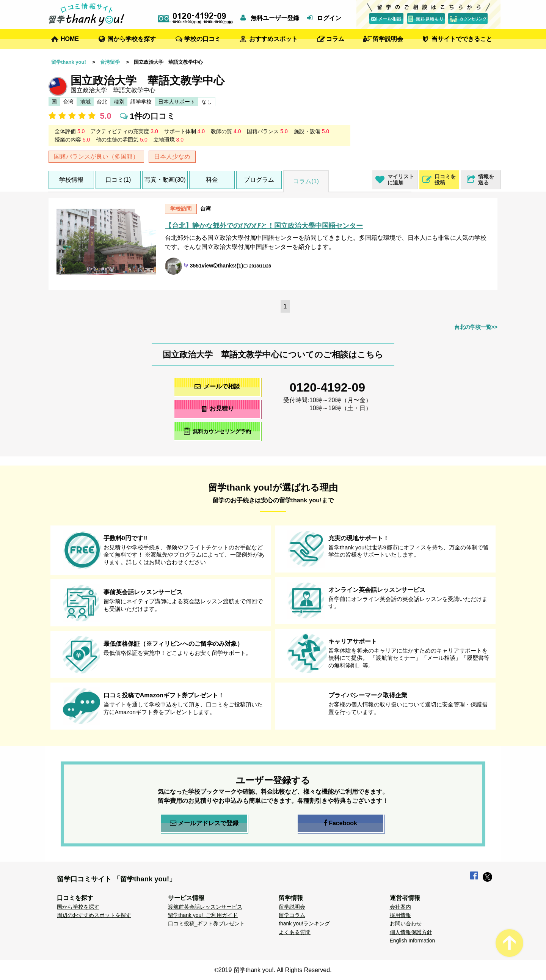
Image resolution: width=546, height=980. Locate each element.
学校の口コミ (202, 39)
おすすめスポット (273, 39)
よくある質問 (295, 932)
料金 (212, 180)
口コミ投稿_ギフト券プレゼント (207, 923)
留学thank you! (69, 62)
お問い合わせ (406, 923)
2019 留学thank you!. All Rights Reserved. (275, 970)
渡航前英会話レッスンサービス (205, 907)
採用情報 (400, 915)
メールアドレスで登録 (204, 823)
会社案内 (400, 907)
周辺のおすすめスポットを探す (94, 915)
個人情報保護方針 (411, 932)
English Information (413, 941)
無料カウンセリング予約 (217, 431)
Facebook (340, 823)
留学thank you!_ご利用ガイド (203, 915)
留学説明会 (388, 39)
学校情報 (71, 180)
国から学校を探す (132, 39)
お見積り (217, 408)
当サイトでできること (462, 39)
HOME (70, 39)
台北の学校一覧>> (476, 327)
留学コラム (292, 915)
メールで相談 (217, 386)
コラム (335, 39)
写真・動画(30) (165, 180)
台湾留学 (110, 62)
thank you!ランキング (304, 923)
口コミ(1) (118, 180)
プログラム (259, 180)
